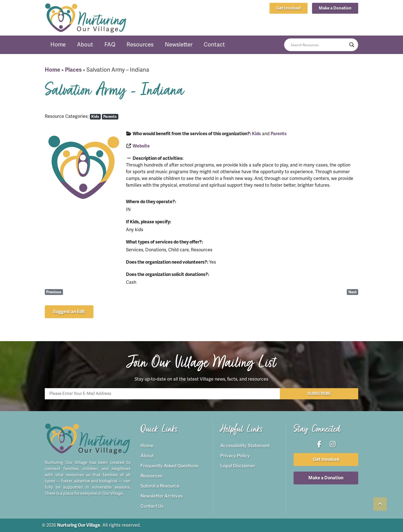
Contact (214, 45)
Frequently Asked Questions (169, 466)
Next (353, 292)
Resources (140, 45)
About (85, 45)
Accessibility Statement (245, 446)
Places (73, 70)
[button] (335, 8)
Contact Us (152, 506)
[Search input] (319, 45)
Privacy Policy (235, 456)
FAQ (110, 45)
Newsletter (179, 45)
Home (58, 45)
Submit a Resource (160, 486)
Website (141, 146)
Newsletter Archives (162, 496)
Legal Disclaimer (238, 466)
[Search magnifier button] (352, 45)
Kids (95, 117)
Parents (110, 117)
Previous (54, 292)
